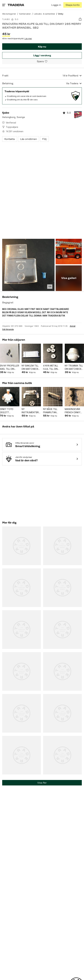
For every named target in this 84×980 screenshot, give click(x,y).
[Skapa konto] (73, 5)
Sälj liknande (8, 329)
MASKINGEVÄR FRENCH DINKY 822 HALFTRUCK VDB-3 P (73, 411)
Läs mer (28, 39)
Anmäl (73, 326)
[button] (10, 353)
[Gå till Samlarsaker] (25, 14)
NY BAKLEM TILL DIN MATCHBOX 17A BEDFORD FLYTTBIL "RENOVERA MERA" (30, 367)
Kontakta (10, 139)
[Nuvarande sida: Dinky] (61, 14)
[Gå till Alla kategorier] (9, 14)
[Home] (16, 5)
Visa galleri (69, 278)
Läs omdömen (29, 139)
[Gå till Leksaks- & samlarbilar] (45, 14)
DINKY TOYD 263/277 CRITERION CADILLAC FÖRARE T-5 (7, 411)
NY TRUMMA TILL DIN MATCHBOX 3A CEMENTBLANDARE (74, 367)
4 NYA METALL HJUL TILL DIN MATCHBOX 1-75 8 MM (52, 367)
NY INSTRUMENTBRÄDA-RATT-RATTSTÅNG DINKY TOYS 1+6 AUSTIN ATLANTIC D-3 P (31, 411)
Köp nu (42, 47)
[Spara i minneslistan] (42, 61)
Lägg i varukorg (42, 55)
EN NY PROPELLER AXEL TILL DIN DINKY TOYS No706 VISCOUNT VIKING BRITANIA (10, 367)
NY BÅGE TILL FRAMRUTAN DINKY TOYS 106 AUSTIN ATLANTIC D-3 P (53, 411)
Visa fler (42, 783)
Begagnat (8, 302)
